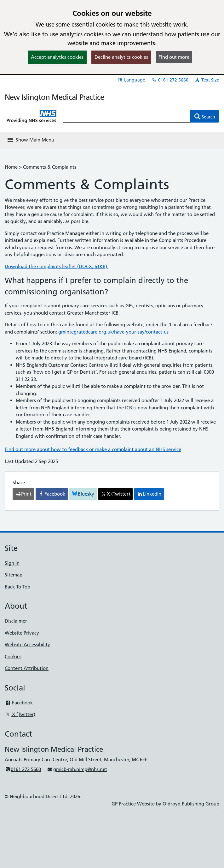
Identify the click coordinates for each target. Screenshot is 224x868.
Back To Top (17, 587)
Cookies (13, 657)
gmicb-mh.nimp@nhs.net (77, 769)
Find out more (174, 57)
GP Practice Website (133, 804)
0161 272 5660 (170, 80)
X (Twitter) (20, 714)
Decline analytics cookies (121, 57)
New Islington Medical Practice (54, 97)
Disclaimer (16, 621)
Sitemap (14, 575)
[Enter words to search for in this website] (127, 116)
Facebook (19, 703)
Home (11, 167)
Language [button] (131, 80)
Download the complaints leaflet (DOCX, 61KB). (57, 266)
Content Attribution (27, 668)
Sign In (12, 563)
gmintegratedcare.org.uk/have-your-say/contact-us (113, 332)
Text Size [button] (207, 80)
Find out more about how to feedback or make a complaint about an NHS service (93, 449)
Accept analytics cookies (57, 57)
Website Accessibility (27, 645)
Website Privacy (22, 633)
